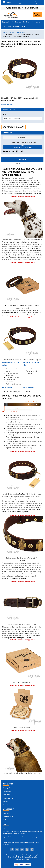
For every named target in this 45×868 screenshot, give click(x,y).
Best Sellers (17, 26)
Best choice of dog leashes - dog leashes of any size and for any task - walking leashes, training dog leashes (22, 833)
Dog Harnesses (17, 22)
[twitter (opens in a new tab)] (17, 850)
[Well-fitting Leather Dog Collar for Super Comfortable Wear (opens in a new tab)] (22, 472)
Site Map (5, 801)
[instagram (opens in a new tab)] (32, 850)
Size (5, 115)
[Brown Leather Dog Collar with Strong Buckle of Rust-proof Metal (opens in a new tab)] (22, 603)
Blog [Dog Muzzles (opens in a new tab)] (4, 828)
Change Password (8, 817)
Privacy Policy (7, 791)
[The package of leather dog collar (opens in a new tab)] (22, 661)
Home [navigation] (5, 32)
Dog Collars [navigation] (12, 32)
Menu (7, 2)
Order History (6, 813)
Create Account (7, 820)
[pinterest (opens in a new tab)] (22, 850)
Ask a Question (7, 104)
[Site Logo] (11, 15)
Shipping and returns (22, 164)
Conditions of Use (8, 798)
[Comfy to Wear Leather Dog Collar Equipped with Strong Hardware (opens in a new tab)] (22, 338)
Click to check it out (22, 147)
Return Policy (6, 795)
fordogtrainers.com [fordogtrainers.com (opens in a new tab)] (23, 859)
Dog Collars (27, 22)
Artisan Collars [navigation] (22, 32)
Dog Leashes (36, 22)
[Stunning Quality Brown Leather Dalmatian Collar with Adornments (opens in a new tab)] (22, 218)
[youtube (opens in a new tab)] (27, 850)
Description (22, 160)
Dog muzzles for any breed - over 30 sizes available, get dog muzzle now (22, 838)
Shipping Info (6, 788)
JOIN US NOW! (7, 26)
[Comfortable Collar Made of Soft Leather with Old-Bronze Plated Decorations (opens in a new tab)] (22, 284)
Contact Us (6, 805)
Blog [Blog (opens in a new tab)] (23, 26)
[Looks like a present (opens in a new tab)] (22, 706)
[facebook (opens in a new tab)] (12, 850)
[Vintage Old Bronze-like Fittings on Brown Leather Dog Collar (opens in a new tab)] (22, 536)
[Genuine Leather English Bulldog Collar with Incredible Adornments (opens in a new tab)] (22, 751)
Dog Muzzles (6, 22)
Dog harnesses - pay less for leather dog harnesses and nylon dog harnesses (21, 843)
